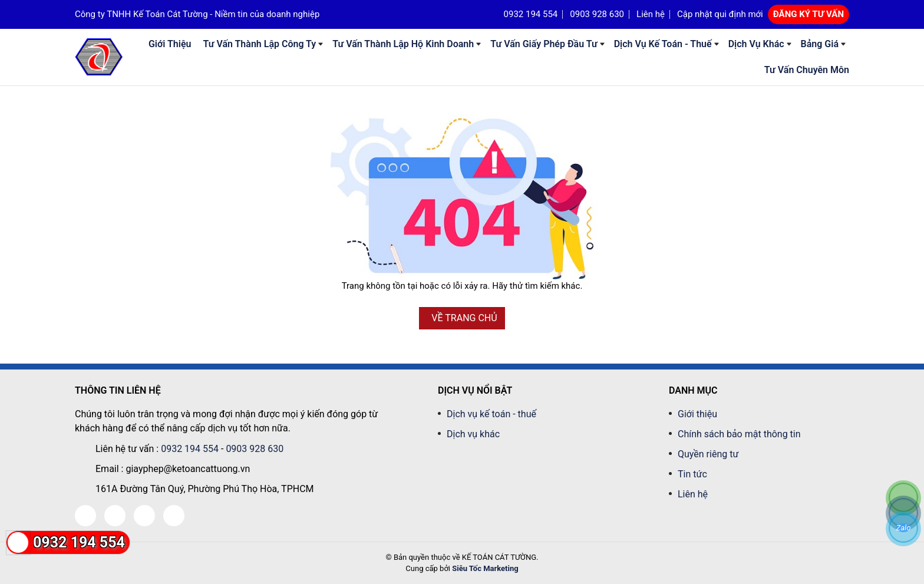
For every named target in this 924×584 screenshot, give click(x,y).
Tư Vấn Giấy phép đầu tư (544, 44)
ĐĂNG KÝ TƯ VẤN (808, 14)
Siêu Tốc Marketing (485, 568)
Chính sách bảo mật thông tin (739, 434)
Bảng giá (820, 44)
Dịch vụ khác (756, 44)
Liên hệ (651, 14)
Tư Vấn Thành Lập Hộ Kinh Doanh (403, 44)
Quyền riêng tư (708, 454)
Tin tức (692, 474)
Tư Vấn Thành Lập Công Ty (259, 44)
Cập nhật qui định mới (720, 14)
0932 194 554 (531, 14)
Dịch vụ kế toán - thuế (663, 44)
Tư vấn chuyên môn (807, 70)
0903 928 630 (597, 14)
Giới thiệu (170, 44)
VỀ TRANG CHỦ (464, 318)
